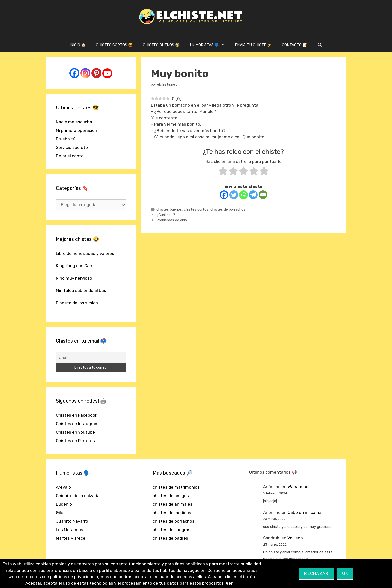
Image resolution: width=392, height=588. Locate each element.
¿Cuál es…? (166, 215)
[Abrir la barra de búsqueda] (320, 45)
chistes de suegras (172, 530)
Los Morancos (70, 530)
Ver (229, 583)
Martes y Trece (71, 538)
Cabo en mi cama (305, 512)
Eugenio (64, 504)
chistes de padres (170, 538)
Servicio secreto (72, 147)
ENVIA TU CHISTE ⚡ (253, 45)
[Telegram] (253, 195)
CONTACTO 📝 (295, 45)
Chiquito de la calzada (78, 496)
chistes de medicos (172, 513)
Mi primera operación (77, 130)
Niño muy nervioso (74, 278)
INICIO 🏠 (78, 45)
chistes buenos (169, 209)
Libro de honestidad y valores (85, 253)
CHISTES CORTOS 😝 (114, 45)
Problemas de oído (172, 220)
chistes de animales (173, 504)
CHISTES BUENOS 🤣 (161, 45)
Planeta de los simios (77, 303)
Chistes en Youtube (75, 432)
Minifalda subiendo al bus (81, 290)
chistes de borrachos (228, 209)
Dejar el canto (70, 156)
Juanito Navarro (72, 521)
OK (345, 573)
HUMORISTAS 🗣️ (210, 45)
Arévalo (63, 487)
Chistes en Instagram (77, 424)
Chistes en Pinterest (76, 441)
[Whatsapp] (244, 195)
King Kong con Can (74, 266)
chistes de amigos (171, 496)
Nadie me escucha (74, 122)
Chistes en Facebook (77, 415)
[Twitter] (234, 195)
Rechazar (316, 573)
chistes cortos (196, 209)
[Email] (263, 195)
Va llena (295, 538)
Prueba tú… (67, 139)
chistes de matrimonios (176, 487)
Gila (60, 513)
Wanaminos (299, 487)
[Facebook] (224, 195)
